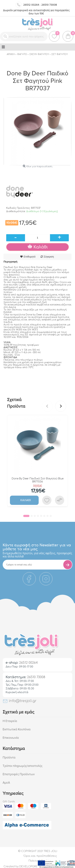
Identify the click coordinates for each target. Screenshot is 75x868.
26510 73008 (49, 5)
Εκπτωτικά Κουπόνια (17, 729)
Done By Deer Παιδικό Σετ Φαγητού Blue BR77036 (38, 480)
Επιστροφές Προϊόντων (19, 774)
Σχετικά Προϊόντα (16, 403)
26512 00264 (31, 5)
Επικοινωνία (11, 738)
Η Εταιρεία (10, 721)
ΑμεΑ (6, 783)
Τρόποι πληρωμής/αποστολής (23, 766)
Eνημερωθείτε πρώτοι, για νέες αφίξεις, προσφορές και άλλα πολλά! (37, 555)
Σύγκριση (49, 257)
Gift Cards (9, 802)
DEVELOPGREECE (31, 866)
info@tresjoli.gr (20, 701)
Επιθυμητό (30, 257)
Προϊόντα (9, 757)
